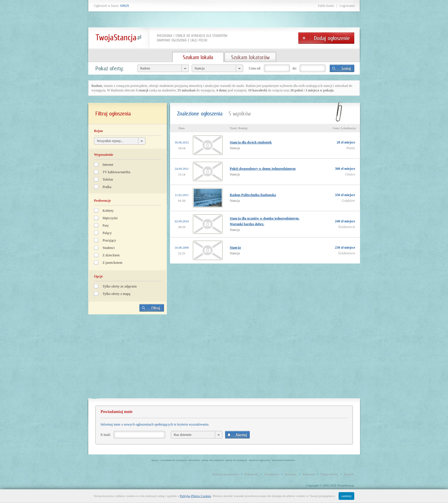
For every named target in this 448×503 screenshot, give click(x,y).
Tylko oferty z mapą (116, 294)
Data (182, 128)
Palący (107, 233)
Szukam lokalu (198, 57)
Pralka (107, 187)
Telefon (108, 179)
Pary (106, 225)
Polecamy (309, 474)
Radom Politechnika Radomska (253, 195)
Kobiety (108, 211)
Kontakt (349, 474)
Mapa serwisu (329, 474)
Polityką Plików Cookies (195, 496)
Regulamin (251, 474)
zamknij (346, 496)
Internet (108, 165)
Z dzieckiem (111, 255)
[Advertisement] (128, 359)
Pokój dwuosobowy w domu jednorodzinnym (263, 169)
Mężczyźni (110, 218)
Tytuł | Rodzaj (239, 128)
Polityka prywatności (226, 474)
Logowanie (347, 6)
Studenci (109, 248)
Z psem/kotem (112, 263)
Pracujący (109, 240)
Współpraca (272, 474)
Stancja (235, 247)
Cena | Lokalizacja (344, 128)
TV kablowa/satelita (116, 172)
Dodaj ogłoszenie (326, 38)
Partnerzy (291, 474)
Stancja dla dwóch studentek (251, 142)
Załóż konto (326, 6)
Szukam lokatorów (250, 57)
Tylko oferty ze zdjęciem (120, 286)
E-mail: (106, 435)
